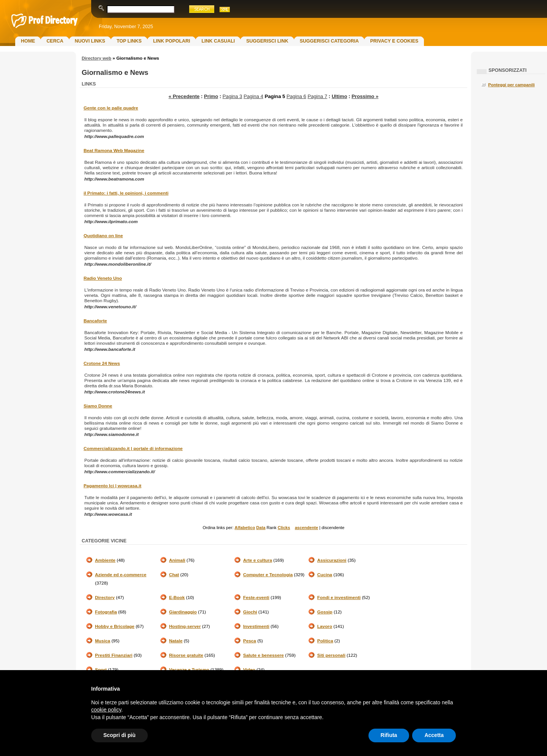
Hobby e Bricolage (115, 626)
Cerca (55, 41)
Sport (101, 670)
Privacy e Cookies (394, 41)
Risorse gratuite (186, 655)
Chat (174, 575)
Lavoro (325, 626)
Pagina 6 (296, 96)
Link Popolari (172, 41)
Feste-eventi (256, 598)
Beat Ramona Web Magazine (114, 151)
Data (261, 528)
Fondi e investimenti (339, 598)
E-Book (177, 598)
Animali (177, 560)
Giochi (250, 612)
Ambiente (105, 560)
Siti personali (331, 655)
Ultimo (339, 96)
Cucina (325, 575)
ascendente (306, 528)
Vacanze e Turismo (189, 670)
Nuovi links (90, 41)
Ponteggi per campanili (511, 85)
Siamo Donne (98, 406)
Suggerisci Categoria (329, 41)
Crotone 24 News (102, 363)
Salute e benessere (263, 655)
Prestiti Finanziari (114, 655)
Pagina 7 (318, 96)
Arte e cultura (258, 560)
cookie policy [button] (106, 710)
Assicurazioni (332, 560)
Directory (105, 598)
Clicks (284, 528)
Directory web (96, 58)
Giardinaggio (183, 612)
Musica (103, 641)
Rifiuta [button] (389, 735)
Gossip (325, 612)
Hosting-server (185, 626)
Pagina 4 (253, 96)
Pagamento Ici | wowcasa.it (112, 486)
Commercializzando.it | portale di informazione (133, 449)
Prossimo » (365, 96)
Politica (325, 641)
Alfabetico (245, 528)
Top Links (129, 41)
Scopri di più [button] (119, 735)
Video (249, 670)
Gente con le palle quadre (111, 108)
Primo (211, 96)
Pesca (250, 641)
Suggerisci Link (267, 41)
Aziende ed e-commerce (121, 575)
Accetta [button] (434, 735)
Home (28, 41)
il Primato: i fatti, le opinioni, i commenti (126, 193)
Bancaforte (95, 321)
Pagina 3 (232, 96)
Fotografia (106, 612)
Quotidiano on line (103, 236)
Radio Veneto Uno (103, 278)
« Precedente (184, 96)
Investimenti (256, 626)
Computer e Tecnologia (268, 575)
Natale (176, 641)
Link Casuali (218, 41)
